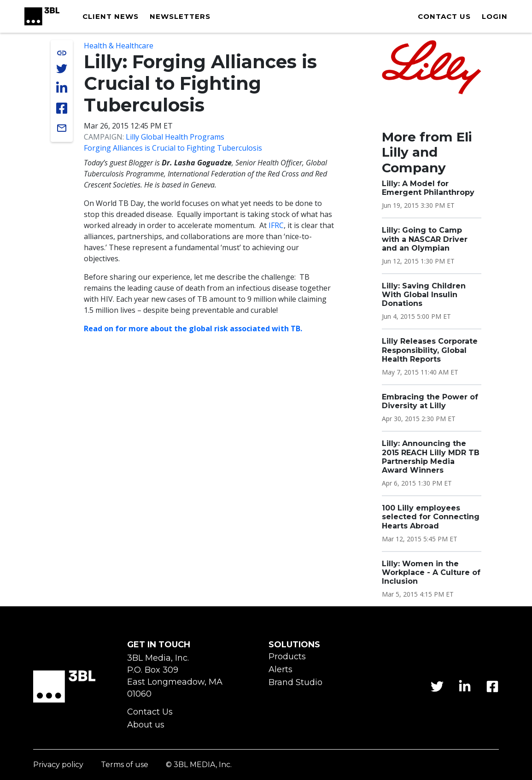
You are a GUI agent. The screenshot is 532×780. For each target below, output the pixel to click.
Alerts (281, 670)
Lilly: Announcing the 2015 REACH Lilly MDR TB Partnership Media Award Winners (431, 457)
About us (146, 725)
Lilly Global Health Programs (175, 137)
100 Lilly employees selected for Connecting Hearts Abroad (431, 517)
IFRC (276, 225)
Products (287, 657)
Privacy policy (58, 765)
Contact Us (150, 712)
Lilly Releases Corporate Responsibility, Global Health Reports (430, 350)
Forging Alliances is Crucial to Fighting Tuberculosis (173, 148)
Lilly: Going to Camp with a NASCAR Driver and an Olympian (425, 239)
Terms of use (125, 765)
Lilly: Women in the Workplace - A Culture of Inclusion (431, 572)
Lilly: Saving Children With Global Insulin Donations (424, 295)
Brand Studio (295, 683)
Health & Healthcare (119, 46)
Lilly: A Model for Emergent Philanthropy (428, 188)
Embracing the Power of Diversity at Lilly (430, 401)
